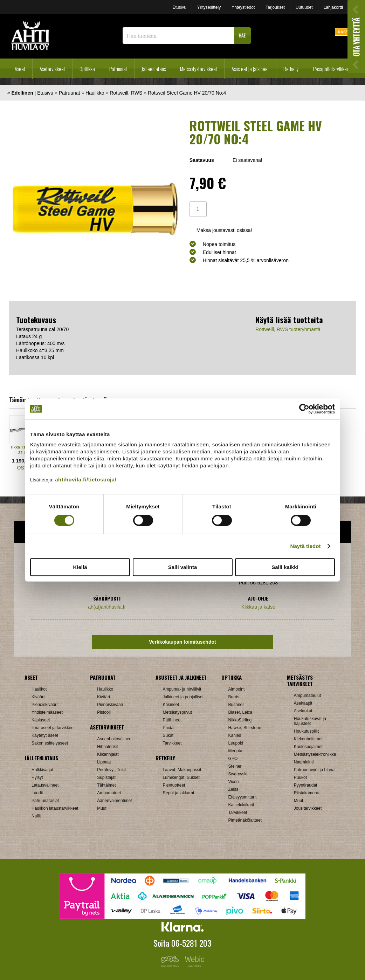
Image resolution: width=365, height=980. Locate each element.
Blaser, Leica (240, 712)
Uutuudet (304, 7)
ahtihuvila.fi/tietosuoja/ (86, 479)
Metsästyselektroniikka (315, 754)
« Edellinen (20, 93)
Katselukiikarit (241, 805)
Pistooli (104, 712)
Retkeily (291, 69)
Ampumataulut (307, 695)
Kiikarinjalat (108, 754)
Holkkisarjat (42, 770)
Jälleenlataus (154, 69)
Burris (234, 697)
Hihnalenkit (107, 747)
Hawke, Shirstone (245, 728)
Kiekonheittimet (308, 739)
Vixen (234, 782)
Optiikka (87, 69)
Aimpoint (237, 689)
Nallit (36, 816)
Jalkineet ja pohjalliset (183, 697)
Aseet (20, 69)
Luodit (37, 793)
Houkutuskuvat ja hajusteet (310, 721)
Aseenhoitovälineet (115, 739)
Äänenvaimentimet (114, 801)
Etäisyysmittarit (243, 797)
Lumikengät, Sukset (181, 777)
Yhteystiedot (243, 7)
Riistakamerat (307, 793)
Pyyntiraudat (306, 785)
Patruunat (118, 69)
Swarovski (238, 774)
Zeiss (233, 789)
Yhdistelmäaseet (47, 712)
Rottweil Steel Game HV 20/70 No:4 (187, 93)
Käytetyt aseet (45, 735)
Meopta (235, 751)
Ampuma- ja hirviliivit (182, 689)
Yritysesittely (209, 7)
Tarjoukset (275, 7)
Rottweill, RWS (126, 93)
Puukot (300, 777)
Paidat (168, 728)
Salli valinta (183, 567)
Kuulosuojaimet (308, 747)
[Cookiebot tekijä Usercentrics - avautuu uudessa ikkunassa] (304, 409)
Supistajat (106, 777)
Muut (102, 808)
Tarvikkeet (172, 743)
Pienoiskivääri (110, 705)
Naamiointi (304, 762)
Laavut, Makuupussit (182, 770)
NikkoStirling (240, 720)
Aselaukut (303, 711)
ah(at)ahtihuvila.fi (107, 607)
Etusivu (179, 7)
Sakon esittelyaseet (50, 743)
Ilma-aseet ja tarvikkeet (53, 728)
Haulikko (95, 93)
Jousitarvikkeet (308, 808)
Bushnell (236, 705)
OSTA (24, 468)
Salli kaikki (285, 567)
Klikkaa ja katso (258, 607)
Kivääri (104, 697)
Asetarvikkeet (52, 69)
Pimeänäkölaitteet (245, 820)
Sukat (168, 735)
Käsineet (171, 705)
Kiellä (80, 567)
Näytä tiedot (306, 546)
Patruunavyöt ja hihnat (315, 770)
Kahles (235, 735)
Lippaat (104, 762)
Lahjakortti (333, 7)
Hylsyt (37, 777)
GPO (233, 759)
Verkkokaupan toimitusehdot (182, 642)
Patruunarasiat (45, 801)
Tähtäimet (106, 785)
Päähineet (172, 720)
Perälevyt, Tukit (111, 770)
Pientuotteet (174, 785)
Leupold (236, 743)
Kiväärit (39, 697)
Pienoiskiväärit (45, 705)
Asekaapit (303, 703)
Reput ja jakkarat (178, 793)
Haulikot (39, 689)
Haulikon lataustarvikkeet (55, 808)
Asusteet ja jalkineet (250, 69)
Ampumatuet (109, 793)
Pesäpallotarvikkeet (332, 69)
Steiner (235, 766)
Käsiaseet (41, 720)
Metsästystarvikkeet (199, 69)
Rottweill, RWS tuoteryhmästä (288, 329)
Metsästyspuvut (177, 712)
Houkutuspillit (306, 731)
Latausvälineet (45, 785)
